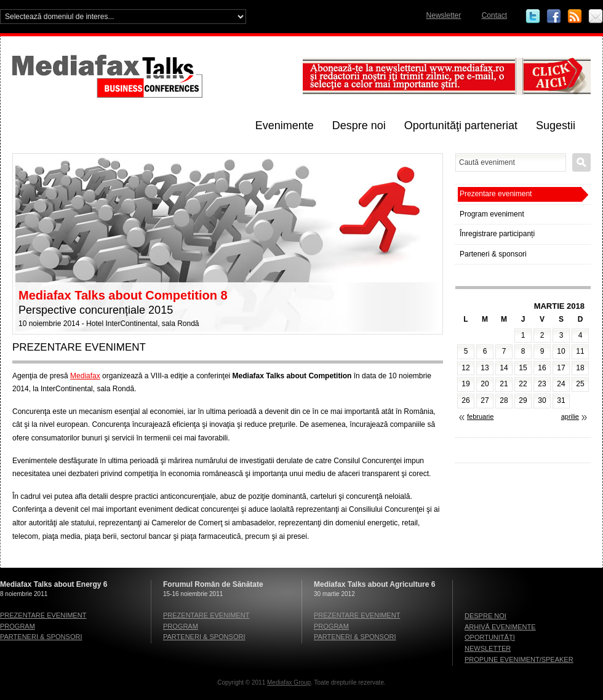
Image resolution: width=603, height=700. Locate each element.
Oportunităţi (490, 637)
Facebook (554, 17)
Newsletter (444, 15)
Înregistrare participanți (497, 234)
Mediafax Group (289, 682)
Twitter (533, 17)
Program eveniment (492, 214)
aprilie (570, 416)
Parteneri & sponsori (493, 254)
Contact (494, 15)
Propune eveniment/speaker (519, 659)
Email (596, 17)
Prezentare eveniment (496, 194)
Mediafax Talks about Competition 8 (123, 295)
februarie (480, 416)
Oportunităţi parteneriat (461, 125)
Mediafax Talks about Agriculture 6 (374, 584)
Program (18, 626)
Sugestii (556, 125)
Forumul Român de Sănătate (213, 584)
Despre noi (359, 125)
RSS (575, 17)
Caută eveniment (581, 162)
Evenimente (285, 125)
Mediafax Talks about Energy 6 (54, 584)
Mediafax (85, 376)
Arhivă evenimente (500, 627)
